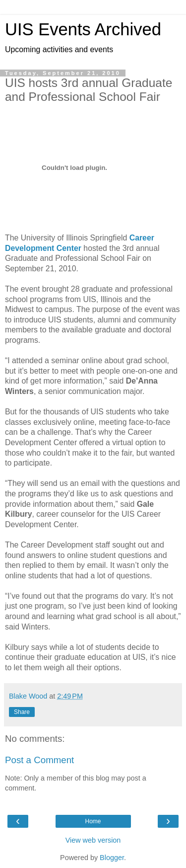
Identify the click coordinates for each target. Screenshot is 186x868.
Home (93, 821)
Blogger (112, 858)
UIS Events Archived (83, 29)
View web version (93, 840)
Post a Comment (39, 760)
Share (22, 712)
